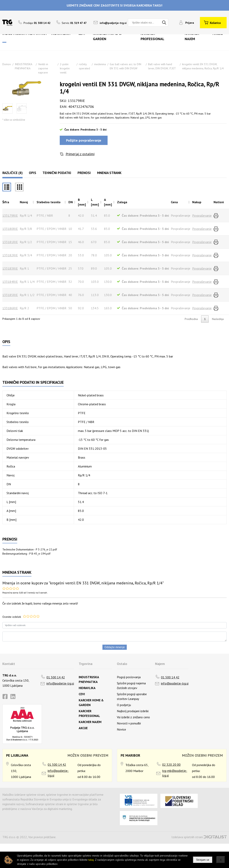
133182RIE (10, 255)
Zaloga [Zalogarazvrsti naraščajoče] (122, 202)
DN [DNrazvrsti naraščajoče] (71, 202)
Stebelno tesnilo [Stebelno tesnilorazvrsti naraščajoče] (49, 202)
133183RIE (10, 268)
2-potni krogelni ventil (65, 68)
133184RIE (10, 282)
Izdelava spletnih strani (187, 837)
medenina (100, 64)
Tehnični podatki (57, 173)
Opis (33, 173)
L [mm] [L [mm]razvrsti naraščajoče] (95, 202)
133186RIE (10, 308)
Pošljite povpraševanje (84, 140)
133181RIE (10, 242)
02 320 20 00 (171, 765)
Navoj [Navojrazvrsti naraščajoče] (24, 202)
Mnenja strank (109, 173)
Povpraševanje (202, 215)
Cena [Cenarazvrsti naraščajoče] (174, 202)
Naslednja (218, 319)
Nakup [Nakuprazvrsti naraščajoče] (197, 202)
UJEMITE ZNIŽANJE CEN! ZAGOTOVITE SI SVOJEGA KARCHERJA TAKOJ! (114, 5)
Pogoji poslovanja (129, 677)
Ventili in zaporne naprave (43, 68)
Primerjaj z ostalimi (80, 154)
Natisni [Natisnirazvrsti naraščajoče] (219, 202)
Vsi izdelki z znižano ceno (133, 717)
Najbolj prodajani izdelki (133, 711)
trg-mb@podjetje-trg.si (175, 773)
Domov (7, 64)
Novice (121, 729)
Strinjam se (203, 860)
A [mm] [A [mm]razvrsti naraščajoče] (108, 202)
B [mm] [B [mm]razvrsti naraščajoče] (82, 202)
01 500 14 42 (56, 677)
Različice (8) (12, 173)
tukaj (91, 860)
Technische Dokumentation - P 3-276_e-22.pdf (30, 549)
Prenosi (84, 173)
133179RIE (10, 215)
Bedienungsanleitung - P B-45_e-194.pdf (26, 554)
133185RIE (10, 295)
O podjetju (124, 705)
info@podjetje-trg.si (113, 23)
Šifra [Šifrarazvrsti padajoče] (6, 202)
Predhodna (191, 319)
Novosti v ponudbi (129, 723)
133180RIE (10, 229)
